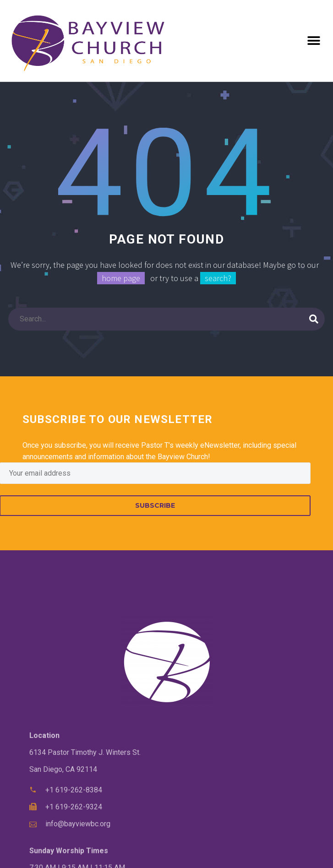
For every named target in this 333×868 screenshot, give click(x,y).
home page (121, 278)
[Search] (166, 319)
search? (218, 278)
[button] (314, 41)
